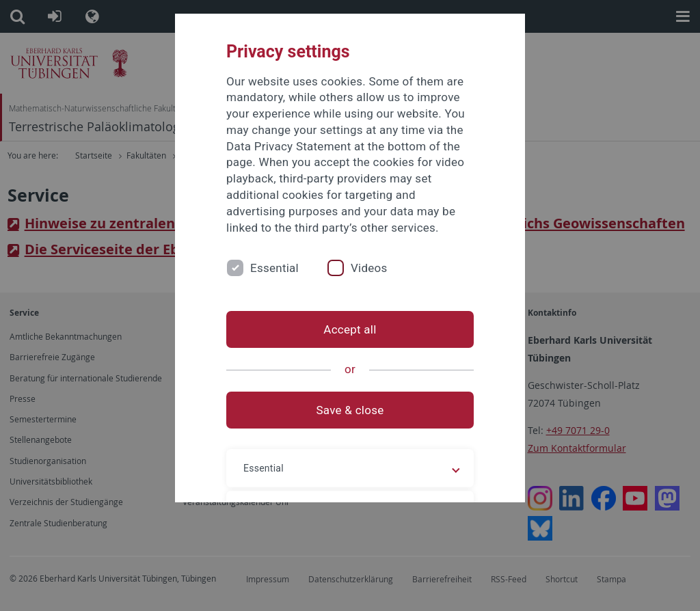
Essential (274, 268)
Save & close (350, 410)
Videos (369, 268)
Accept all (350, 329)
